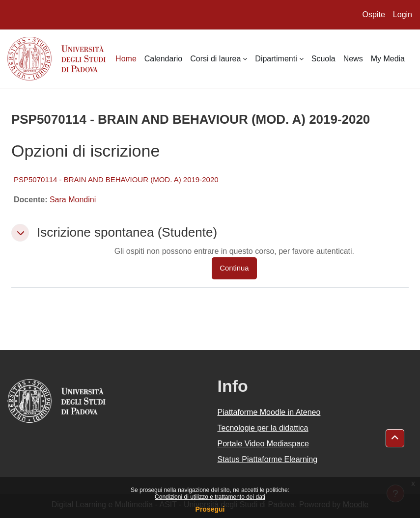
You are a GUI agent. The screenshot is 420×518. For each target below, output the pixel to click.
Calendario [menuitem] (163, 59)
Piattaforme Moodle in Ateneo (269, 412)
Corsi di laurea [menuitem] (215, 59)
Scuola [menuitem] (323, 59)
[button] (20, 233)
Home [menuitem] (126, 59)
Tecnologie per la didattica (263, 428)
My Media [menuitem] (388, 59)
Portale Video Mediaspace (264, 444)
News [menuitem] (353, 59)
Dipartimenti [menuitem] (276, 59)
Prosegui (210, 509)
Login (403, 14)
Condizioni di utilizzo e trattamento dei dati (210, 497)
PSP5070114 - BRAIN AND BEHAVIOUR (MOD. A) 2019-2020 (116, 179)
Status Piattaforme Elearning (268, 459)
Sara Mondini (73, 200)
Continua (234, 268)
